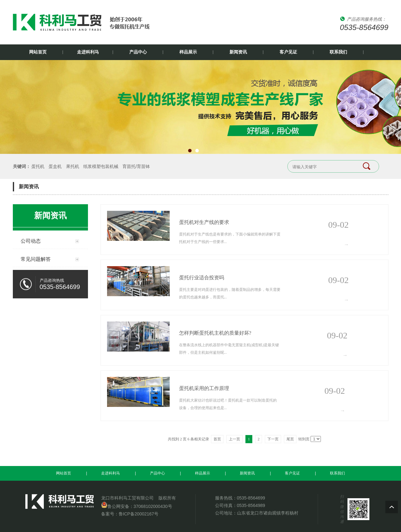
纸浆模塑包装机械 (101, 166)
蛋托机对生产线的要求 (204, 222)
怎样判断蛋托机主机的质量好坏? (215, 333)
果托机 (73, 166)
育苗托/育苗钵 (136, 166)
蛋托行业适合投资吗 (202, 278)
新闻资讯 (238, 52)
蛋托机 (38, 166)
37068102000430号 (153, 506)
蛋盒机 (55, 166)
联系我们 (338, 52)
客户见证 (288, 52)
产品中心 (138, 52)
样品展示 (188, 52)
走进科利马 (88, 52)
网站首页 (38, 52)
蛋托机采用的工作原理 (204, 388)
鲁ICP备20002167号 (139, 514)
